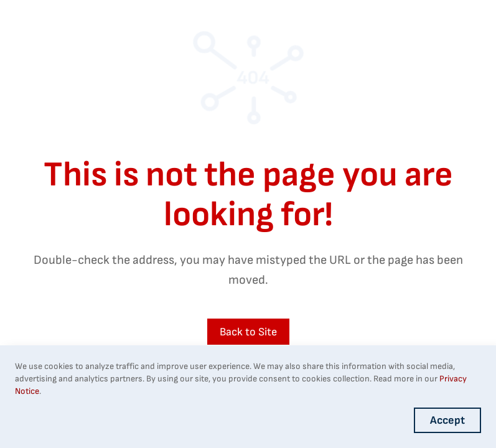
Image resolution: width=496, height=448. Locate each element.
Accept (447, 420)
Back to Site (248, 332)
